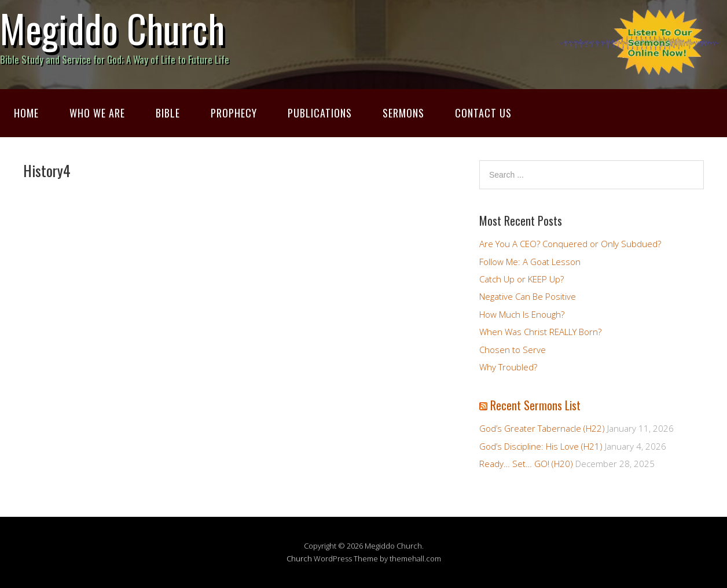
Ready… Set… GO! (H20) (526, 464)
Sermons (403, 113)
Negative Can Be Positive (528, 296)
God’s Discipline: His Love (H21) (541, 446)
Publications (320, 113)
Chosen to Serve (513, 350)
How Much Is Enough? (522, 314)
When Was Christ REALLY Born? (540, 332)
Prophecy (234, 113)
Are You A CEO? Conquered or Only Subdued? (570, 244)
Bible (168, 113)
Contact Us (483, 113)
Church (299, 558)
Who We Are (97, 113)
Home (26, 113)
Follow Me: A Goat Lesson (530, 262)
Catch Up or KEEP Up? (522, 279)
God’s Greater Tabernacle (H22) (542, 428)
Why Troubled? (508, 367)
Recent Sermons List (535, 405)
